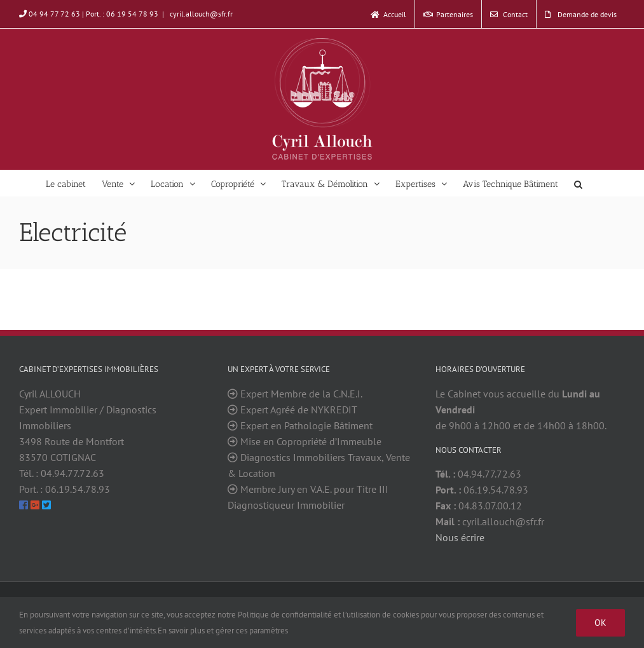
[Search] (579, 183)
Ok (600, 623)
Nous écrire (460, 537)
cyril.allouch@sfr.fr (200, 14)
